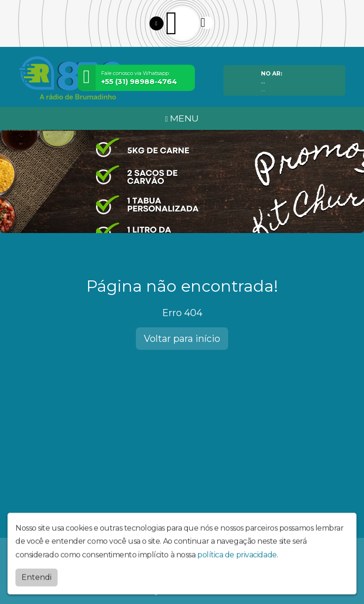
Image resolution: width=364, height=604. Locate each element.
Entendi (37, 583)
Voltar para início (182, 339)
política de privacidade (237, 561)
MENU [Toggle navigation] (182, 118)
